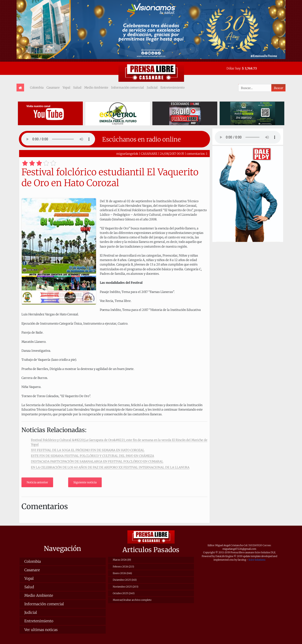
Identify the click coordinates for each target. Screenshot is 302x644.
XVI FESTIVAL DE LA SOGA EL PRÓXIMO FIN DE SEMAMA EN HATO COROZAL (88, 450)
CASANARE (149, 154)
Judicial (152, 87)
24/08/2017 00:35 (172, 154)
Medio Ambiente (96, 87)
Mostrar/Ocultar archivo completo (132, 600)
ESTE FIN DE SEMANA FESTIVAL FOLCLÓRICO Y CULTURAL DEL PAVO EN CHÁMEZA (92, 456)
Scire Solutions (257, 560)
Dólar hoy (233, 68)
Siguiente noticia (85, 482)
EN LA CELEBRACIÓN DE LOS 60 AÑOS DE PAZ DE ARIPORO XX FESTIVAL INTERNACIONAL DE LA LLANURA (110, 467)
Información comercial (128, 87)
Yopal (66, 87)
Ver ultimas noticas (41, 630)
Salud (77, 87)
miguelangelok (127, 154)
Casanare (53, 87)
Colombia (37, 87)
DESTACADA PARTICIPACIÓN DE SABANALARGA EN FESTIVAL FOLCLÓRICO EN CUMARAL (97, 461)
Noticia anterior (37, 482)
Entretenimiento (172, 87)
